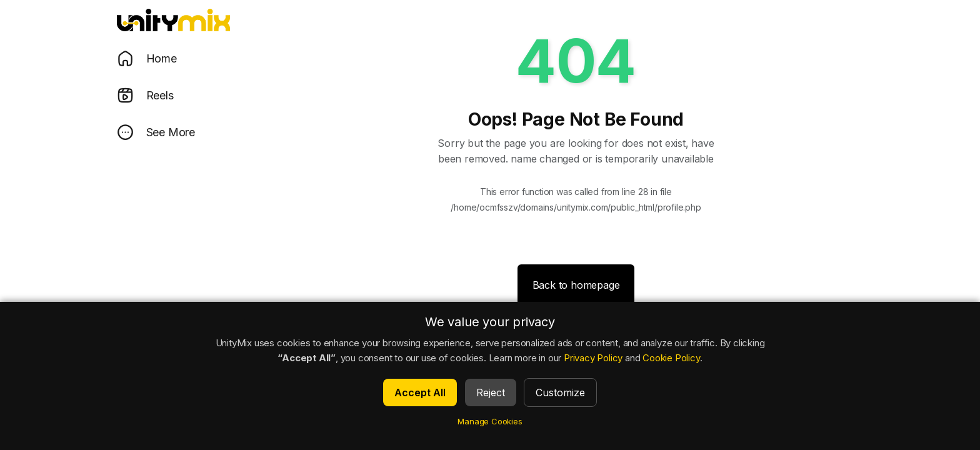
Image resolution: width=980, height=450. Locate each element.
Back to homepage (576, 285)
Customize (560, 392)
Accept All (420, 392)
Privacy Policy (593, 358)
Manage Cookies (490, 421)
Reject (491, 392)
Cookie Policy (671, 358)
